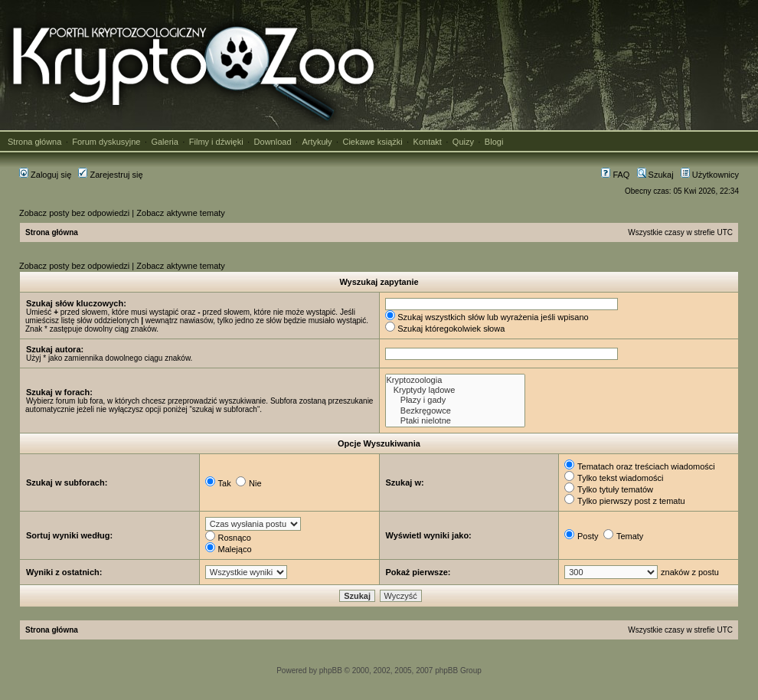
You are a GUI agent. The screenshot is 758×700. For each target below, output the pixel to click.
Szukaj (655, 175)
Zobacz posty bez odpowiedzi (74, 213)
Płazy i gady (455, 400)
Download (273, 142)
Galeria (164, 142)
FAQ (615, 175)
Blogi (494, 142)
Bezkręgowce (455, 411)
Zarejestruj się (110, 175)
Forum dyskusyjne (106, 142)
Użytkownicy (710, 175)
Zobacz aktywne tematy (181, 213)
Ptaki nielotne (455, 421)
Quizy (463, 142)
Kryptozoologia (455, 380)
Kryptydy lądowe (455, 390)
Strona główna (34, 142)
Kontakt (428, 142)
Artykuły (317, 142)
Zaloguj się (45, 175)
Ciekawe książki (372, 142)
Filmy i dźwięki (216, 142)
